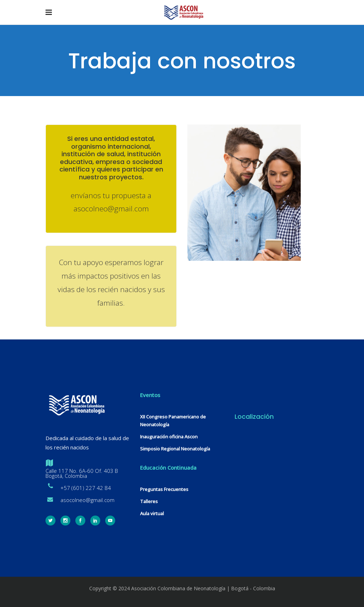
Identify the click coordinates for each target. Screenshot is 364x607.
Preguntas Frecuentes (164, 489)
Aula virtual (152, 513)
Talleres (149, 501)
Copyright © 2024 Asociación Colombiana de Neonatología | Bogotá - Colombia (182, 588)
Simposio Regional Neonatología (175, 449)
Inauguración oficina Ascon (169, 437)
